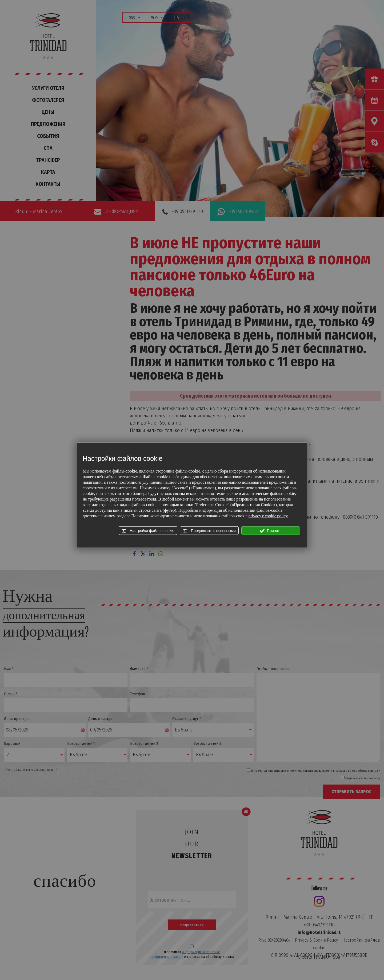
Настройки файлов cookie (148, 531)
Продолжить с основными (209, 531)
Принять (271, 531)
